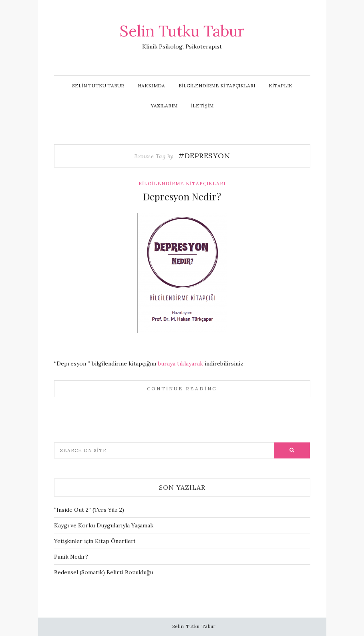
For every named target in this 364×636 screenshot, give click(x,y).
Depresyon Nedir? (182, 196)
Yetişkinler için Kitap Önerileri (95, 541)
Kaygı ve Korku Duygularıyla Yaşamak (104, 525)
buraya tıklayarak (180, 363)
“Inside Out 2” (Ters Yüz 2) (89, 510)
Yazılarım (164, 106)
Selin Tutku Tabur (182, 31)
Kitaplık (281, 86)
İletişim (202, 106)
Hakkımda (151, 86)
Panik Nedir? (71, 557)
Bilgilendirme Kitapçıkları (217, 86)
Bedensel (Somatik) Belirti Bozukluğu (104, 572)
